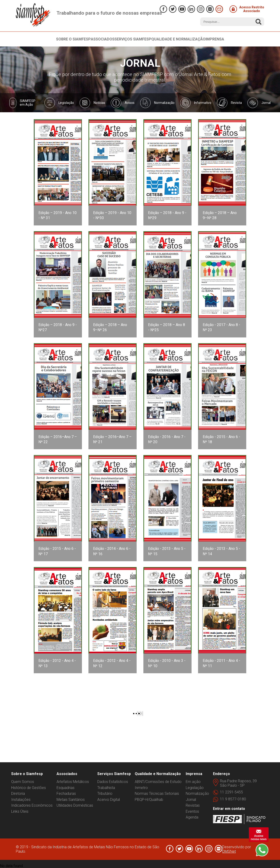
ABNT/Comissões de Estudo (158, 782)
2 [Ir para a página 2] (141, 714)
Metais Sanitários (71, 800)
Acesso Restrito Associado (247, 9)
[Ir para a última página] (143, 714)
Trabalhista (106, 788)
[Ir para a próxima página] (142, 714)
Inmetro (141, 788)
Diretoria (18, 794)
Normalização (197, 794)
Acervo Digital (109, 800)
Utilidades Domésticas (75, 805)
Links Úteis (20, 811)
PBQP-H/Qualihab (149, 800)
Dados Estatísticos (113, 782)
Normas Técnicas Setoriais (157, 794)
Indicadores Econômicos (32, 805)
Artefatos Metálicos (73, 782)
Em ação (193, 782)
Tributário (105, 794)
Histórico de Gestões (29, 788)
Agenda (192, 817)
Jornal (191, 800)
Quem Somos (23, 782)
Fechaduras (66, 794)
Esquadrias (66, 788)
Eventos (192, 811)
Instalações (21, 800)
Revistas (193, 805)
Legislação (195, 788)
